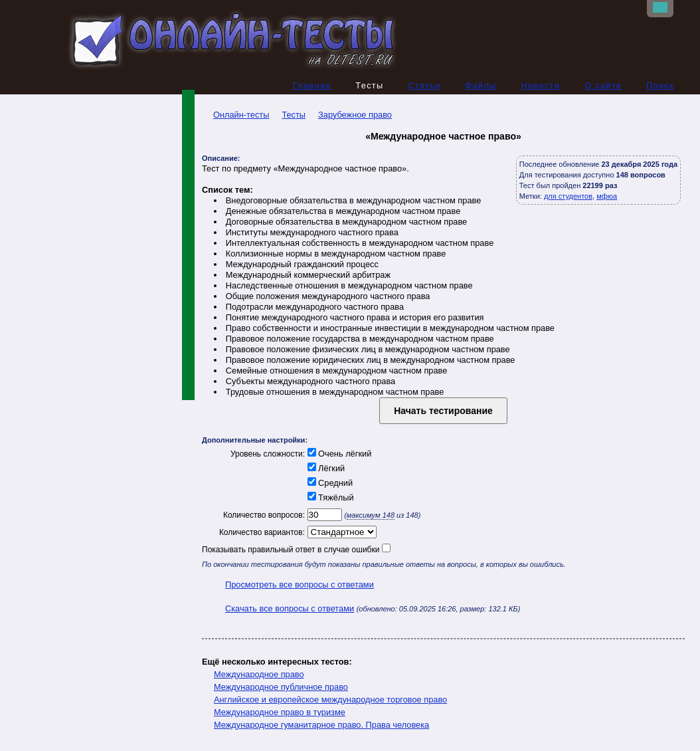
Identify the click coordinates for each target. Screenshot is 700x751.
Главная (312, 85)
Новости (541, 85)
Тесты (294, 115)
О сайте (603, 85)
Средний (329, 483)
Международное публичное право (281, 687)
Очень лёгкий (338, 454)
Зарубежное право (355, 115)
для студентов (568, 196)
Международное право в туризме (280, 712)
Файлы (481, 85)
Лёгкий (325, 468)
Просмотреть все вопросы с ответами (300, 585)
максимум (371, 515)
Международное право (259, 674)
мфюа (607, 196)
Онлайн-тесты (235, 115)
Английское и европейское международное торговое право (330, 699)
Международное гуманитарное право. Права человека (321, 725)
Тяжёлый (329, 497)
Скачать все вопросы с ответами (290, 608)
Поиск (660, 85)
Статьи (424, 85)
